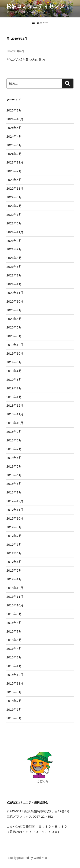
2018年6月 (14, 458)
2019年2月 (14, 388)
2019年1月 (14, 397)
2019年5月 (14, 362)
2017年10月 (15, 518)
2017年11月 (15, 510)
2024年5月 (14, 128)
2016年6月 (14, 640)
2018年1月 (14, 492)
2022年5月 (14, 223)
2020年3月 (14, 336)
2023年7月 (14, 171)
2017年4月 (14, 562)
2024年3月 (14, 145)
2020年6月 (14, 319)
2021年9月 (14, 241)
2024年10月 (15, 119)
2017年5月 (14, 553)
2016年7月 (14, 631)
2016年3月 (14, 657)
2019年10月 (15, 353)
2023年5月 (14, 180)
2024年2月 (14, 154)
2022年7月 (14, 206)
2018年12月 (15, 405)
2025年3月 (14, 110)
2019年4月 (14, 371)
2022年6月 (14, 215)
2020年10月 (15, 301)
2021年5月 (14, 258)
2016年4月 (14, 649)
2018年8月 (14, 440)
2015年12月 (15, 675)
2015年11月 (15, 683)
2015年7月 (14, 701)
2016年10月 (15, 605)
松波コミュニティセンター (38, 6)
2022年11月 (15, 188)
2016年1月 (14, 666)
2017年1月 (14, 579)
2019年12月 (15, 345)
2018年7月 (14, 449)
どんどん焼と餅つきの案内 (26, 60)
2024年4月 (14, 136)
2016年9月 (14, 614)
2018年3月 (14, 484)
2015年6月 (14, 709)
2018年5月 (14, 466)
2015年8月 (14, 692)
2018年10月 (15, 423)
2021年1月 (14, 284)
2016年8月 (14, 623)
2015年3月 (14, 718)
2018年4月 (14, 475)
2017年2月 (14, 570)
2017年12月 (15, 501)
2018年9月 (14, 432)
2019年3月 (14, 380)
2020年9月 (14, 310)
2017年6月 (14, 545)
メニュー (40, 23)
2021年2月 (14, 275)
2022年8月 (14, 197)
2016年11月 (15, 597)
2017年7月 (14, 536)
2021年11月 (15, 232)
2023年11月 (15, 162)
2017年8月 (14, 527)
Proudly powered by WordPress (27, 858)
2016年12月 (15, 588)
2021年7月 (14, 249)
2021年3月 (14, 267)
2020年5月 (14, 327)
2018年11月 (15, 414)
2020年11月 (15, 293)
